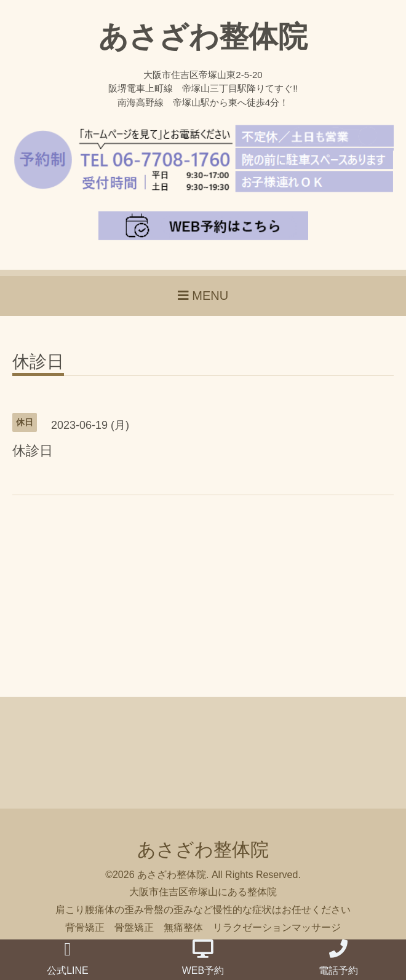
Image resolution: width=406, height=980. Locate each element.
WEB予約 (203, 958)
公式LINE (68, 958)
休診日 (38, 362)
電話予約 (338, 958)
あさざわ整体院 (203, 37)
